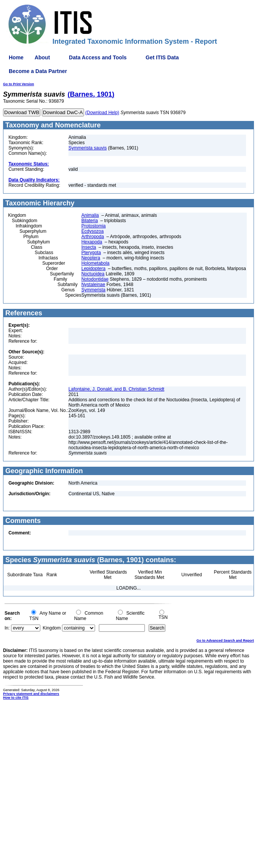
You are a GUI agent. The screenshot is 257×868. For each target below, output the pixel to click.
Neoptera (91, 258)
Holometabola (95, 263)
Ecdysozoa (93, 231)
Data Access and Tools (98, 57)
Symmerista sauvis (88, 148)
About (42, 57)
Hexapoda (92, 242)
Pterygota (91, 253)
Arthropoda (93, 237)
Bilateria (90, 221)
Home (16, 57)
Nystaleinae (93, 285)
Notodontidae (95, 279)
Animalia (90, 215)
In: (7, 628)
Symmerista (93, 290)
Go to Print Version (19, 84)
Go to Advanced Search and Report (225, 641)
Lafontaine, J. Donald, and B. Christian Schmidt (116, 389)
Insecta (89, 247)
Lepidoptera (93, 269)
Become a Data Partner (38, 71)
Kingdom (52, 628)
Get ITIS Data (162, 57)
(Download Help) (102, 113)
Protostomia (94, 226)
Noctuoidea (93, 274)
